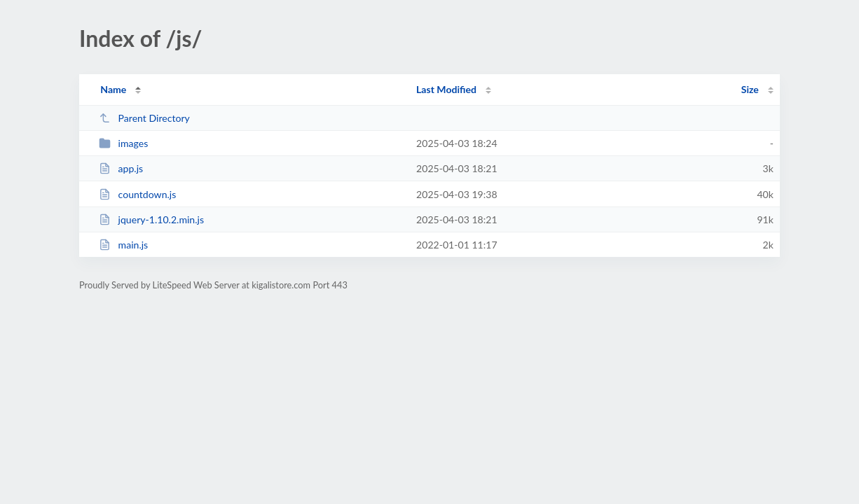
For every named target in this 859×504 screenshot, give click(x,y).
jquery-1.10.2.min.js (151, 219)
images (123, 143)
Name (113, 89)
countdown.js (137, 194)
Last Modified (446, 89)
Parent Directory (144, 118)
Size (750, 89)
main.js (123, 245)
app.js (121, 168)
